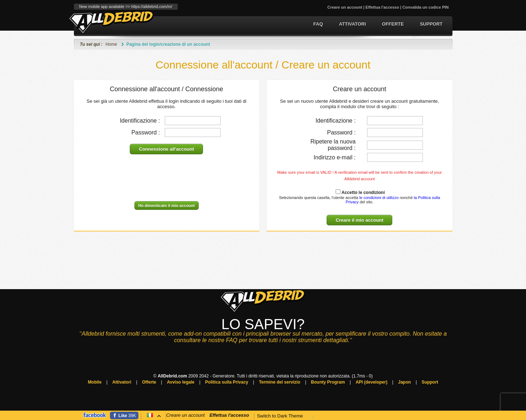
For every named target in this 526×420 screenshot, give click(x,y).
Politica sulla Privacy (227, 382)
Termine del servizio (280, 382)
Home (111, 44)
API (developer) (371, 382)
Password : (145, 132)
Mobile (95, 382)
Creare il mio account (359, 220)
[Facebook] (124, 415)
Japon (404, 382)
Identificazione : (140, 121)
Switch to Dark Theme (280, 416)
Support (431, 24)
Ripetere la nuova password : (333, 145)
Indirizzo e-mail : (335, 157)
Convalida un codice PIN (425, 7)
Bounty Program (328, 382)
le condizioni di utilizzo (379, 198)
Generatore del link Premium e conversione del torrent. (112, 22)
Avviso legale (181, 382)
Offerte (393, 24)
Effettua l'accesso (382, 7)
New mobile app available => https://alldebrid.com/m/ (126, 6)
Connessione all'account (166, 149)
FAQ (318, 24)
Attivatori (352, 24)
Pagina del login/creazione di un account (168, 44)
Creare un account (345, 7)
